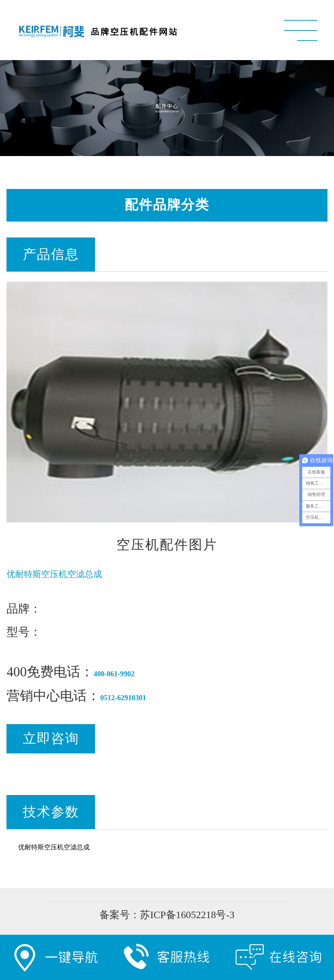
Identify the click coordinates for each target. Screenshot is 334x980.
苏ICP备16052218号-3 (187, 916)
